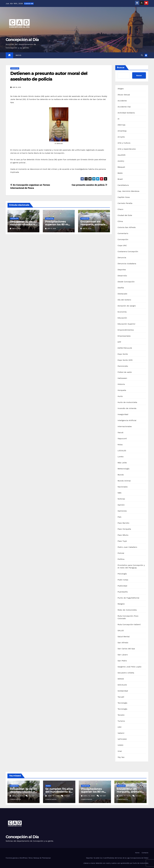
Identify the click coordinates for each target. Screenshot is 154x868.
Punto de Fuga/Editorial (128, 598)
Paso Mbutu (123, 535)
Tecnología (122, 703)
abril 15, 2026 (18, 796)
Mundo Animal (124, 481)
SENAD (121, 679)
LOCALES (122, 451)
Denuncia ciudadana (127, 264)
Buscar (121, 67)
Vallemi (121, 733)
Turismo (121, 721)
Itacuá (120, 432)
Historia (121, 384)
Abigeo (121, 89)
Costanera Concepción (128, 251)
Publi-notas (123, 580)
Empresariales (124, 336)
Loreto (121, 457)
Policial (121, 553)
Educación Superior (126, 324)
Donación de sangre (127, 306)
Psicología (122, 574)
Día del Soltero (124, 300)
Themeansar (46, 858)
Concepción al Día (22, 40)
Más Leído (122, 463)
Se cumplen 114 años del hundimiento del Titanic (59, 792)
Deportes (122, 270)
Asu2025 (121, 155)
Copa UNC (122, 245)
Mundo (121, 475)
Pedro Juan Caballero (127, 547)
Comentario (123, 233)
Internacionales (125, 426)
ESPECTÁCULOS (125, 348)
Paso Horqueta (124, 529)
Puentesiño (123, 592)
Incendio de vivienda (127, 408)
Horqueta (122, 390)
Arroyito (121, 137)
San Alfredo (123, 643)
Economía (122, 312)
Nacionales (123, 487)
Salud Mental (124, 637)
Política (121, 559)
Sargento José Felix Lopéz (130, 667)
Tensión (121, 715)
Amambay (122, 131)
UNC (120, 727)
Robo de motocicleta (127, 610)
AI (118, 119)
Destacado (122, 294)
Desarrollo (122, 276)
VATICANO (122, 739)
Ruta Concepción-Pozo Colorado (128, 617)
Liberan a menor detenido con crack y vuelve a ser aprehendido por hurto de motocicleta (116, 863)
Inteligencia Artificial (127, 420)
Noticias (121, 499)
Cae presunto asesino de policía (90, 185)
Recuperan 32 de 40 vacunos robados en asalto (23, 224)
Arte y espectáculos (127, 149)
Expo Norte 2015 (125, 360)
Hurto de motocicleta (127, 402)
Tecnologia (122, 709)
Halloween (122, 378)
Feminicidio (123, 366)
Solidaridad (123, 691)
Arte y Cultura (124, 143)
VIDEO (120, 745)
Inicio (18, 55)
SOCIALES (122, 685)
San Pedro (122, 661)
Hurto (120, 396)
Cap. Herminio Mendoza (128, 191)
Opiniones (122, 511)
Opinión (121, 505)
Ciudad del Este (125, 215)
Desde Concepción (126, 282)
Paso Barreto (123, 523)
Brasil (120, 179)
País (119, 517)
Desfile (121, 288)
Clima (120, 221)
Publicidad (122, 586)
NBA (119, 493)
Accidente (122, 101)
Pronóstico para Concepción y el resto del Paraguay (131, 566)
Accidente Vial (124, 107)
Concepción (15, 68)
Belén (120, 173)
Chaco (120, 209)
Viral (120, 751)
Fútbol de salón (125, 372)
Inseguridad (123, 414)
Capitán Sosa (124, 197)
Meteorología (123, 469)
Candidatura (123, 185)
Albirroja (121, 125)
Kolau (120, 445)
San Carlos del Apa (126, 649)
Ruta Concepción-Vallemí (129, 624)
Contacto (145, 853)
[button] (142, 55)
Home (137, 853)
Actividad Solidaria (126, 113)
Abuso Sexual (124, 95)
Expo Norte (123, 354)
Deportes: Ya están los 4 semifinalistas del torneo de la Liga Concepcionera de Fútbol (117, 858)
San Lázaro (123, 655)
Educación (122, 318)
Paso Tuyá (122, 541)
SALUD (121, 631)
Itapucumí (122, 438)
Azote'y (121, 161)
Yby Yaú (121, 757)
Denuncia (122, 258)
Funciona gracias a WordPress (17, 858)
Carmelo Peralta (125, 203)
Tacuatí (121, 697)
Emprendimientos (126, 330)
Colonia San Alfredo (127, 227)
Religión (121, 604)
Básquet (121, 167)
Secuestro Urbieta (126, 673)
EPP (119, 342)
